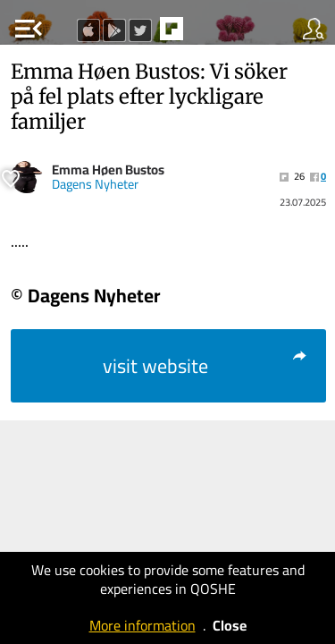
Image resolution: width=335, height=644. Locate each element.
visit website (206, 366)
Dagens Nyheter (95, 184)
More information (142, 625)
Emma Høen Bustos (108, 169)
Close (230, 625)
